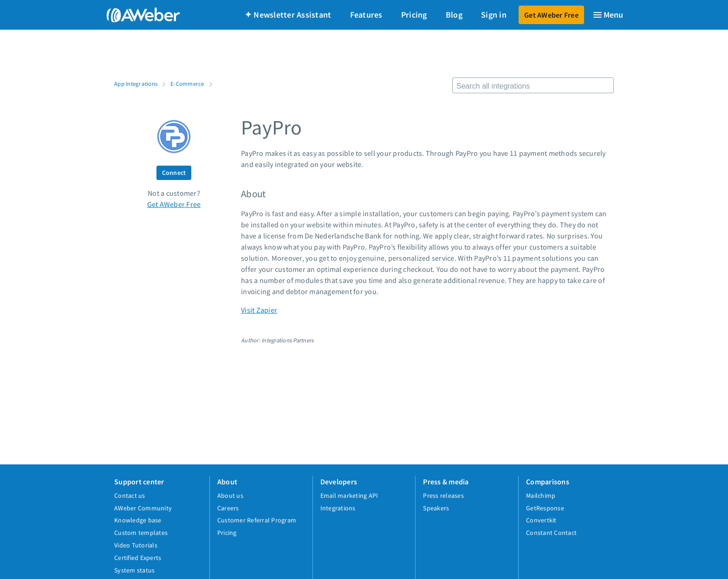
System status (134, 570)
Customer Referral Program (257, 520)
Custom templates (141, 533)
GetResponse (545, 508)
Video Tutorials (136, 545)
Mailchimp (541, 495)
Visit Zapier (259, 310)
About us (230, 495)
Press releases (443, 495)
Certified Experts (138, 558)
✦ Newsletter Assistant (288, 15)
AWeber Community (143, 508)
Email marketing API (349, 495)
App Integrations (136, 84)
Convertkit (541, 520)
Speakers (436, 508)
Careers (228, 508)
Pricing (414, 15)
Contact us (130, 495)
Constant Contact (551, 533)
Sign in (494, 15)
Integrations (338, 508)
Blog (454, 15)
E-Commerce (187, 84)
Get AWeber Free (551, 15)
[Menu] (608, 15)
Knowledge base (138, 520)
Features (366, 15)
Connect (174, 173)
